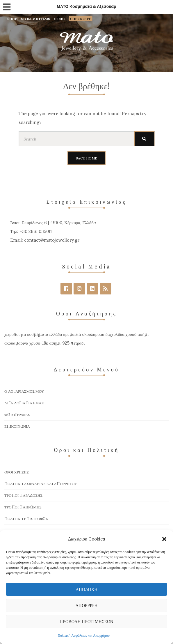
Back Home (86, 158)
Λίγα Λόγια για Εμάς (24, 403)
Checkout (80, 19)
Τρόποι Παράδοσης (23, 495)
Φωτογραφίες (17, 415)
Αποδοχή (86, 589)
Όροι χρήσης (17, 472)
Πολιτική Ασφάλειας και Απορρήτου (84, 635)
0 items (43, 19)
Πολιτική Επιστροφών (26, 519)
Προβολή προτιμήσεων (86, 621)
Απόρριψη (86, 605)
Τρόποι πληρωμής (23, 507)
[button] (164, 539)
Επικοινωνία (17, 426)
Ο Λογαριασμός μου (24, 391)
